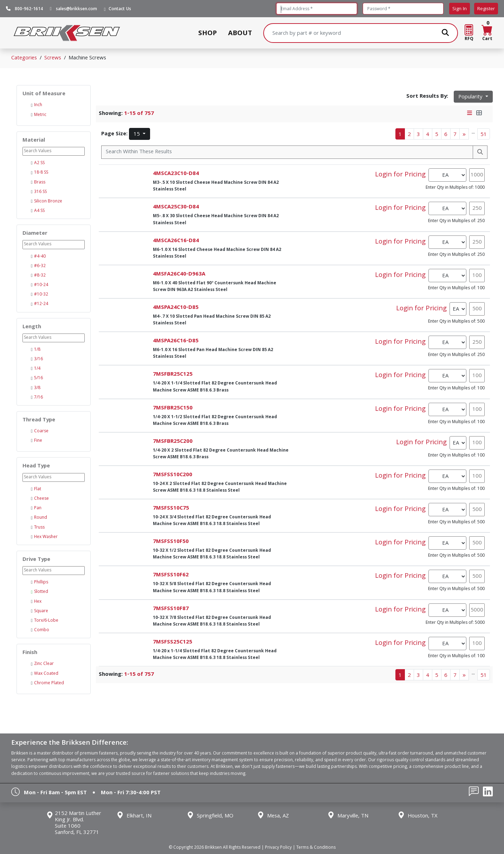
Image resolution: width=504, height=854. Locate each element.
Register (486, 9)
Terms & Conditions (316, 848)
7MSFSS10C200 (173, 475)
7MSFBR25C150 (173, 408)
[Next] (464, 134)
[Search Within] (287, 152)
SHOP (208, 33)
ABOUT (240, 33)
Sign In (460, 9)
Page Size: (114, 134)
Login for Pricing (400, 175)
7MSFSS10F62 (171, 575)
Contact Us (120, 9)
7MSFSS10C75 (171, 509)
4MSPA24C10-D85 (176, 308)
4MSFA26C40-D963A (179, 274)
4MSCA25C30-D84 (176, 207)
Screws (53, 58)
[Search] (361, 33)
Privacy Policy (278, 848)
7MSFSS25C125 (173, 642)
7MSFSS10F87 (171, 609)
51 (484, 135)
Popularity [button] (471, 97)
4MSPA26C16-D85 (176, 341)
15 (137, 135)
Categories (24, 58)
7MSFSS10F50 (171, 542)
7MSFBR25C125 (173, 375)
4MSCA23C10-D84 (176, 174)
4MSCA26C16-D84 (176, 241)
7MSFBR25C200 (173, 442)
